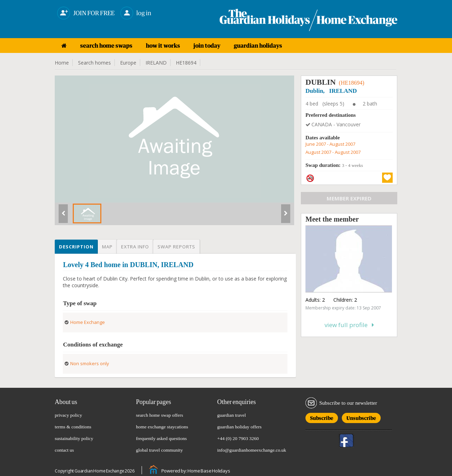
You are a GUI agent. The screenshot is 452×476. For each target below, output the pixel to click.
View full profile (349, 325)
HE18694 (186, 63)
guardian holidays (258, 46)
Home (62, 63)
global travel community (159, 450)
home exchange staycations (162, 427)
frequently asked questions (161, 438)
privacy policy (69, 415)
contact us (64, 450)
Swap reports (176, 247)
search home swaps (106, 46)
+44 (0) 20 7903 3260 (238, 438)
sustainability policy (74, 438)
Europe (128, 63)
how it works (163, 46)
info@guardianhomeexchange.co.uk (252, 450)
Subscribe (322, 417)
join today (207, 46)
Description (76, 247)
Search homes (94, 63)
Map (107, 247)
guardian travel (231, 415)
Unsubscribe (361, 417)
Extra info (135, 247)
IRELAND (156, 63)
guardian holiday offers (239, 427)
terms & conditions (73, 427)
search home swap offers (160, 415)
